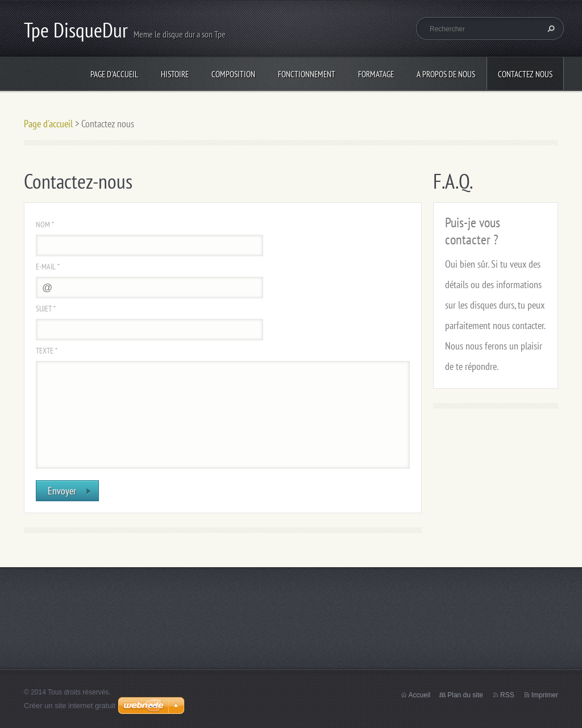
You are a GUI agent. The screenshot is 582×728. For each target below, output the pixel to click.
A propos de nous (446, 74)
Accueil (420, 695)
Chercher (550, 28)
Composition (233, 74)
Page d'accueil (114, 74)
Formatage (376, 74)
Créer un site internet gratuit (70, 706)
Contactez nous (525, 74)
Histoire (175, 74)
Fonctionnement (307, 74)
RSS (507, 695)
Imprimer (545, 695)
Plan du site (465, 695)
